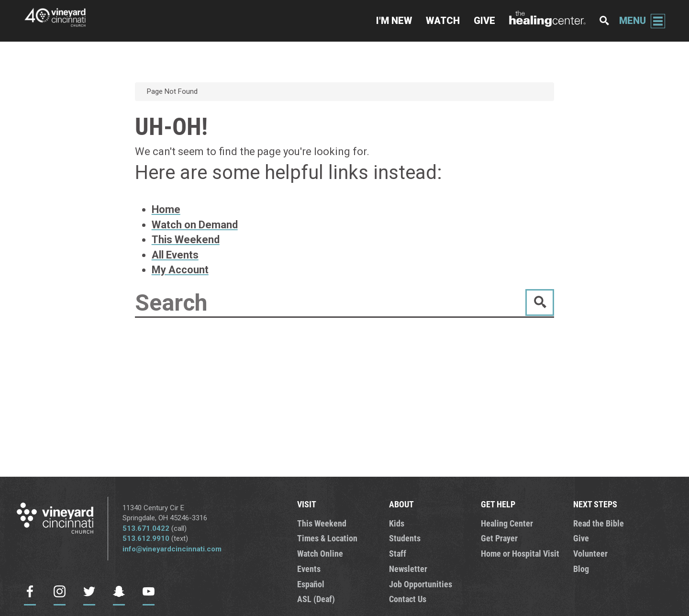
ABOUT (401, 504)
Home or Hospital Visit (520, 553)
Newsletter (408, 569)
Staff (398, 553)
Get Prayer (499, 538)
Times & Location (327, 538)
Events (309, 569)
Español (311, 584)
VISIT (307, 504)
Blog (581, 569)
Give (484, 21)
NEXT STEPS (595, 504)
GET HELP (498, 504)
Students (405, 538)
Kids (397, 523)
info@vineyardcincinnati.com (172, 549)
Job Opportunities (421, 584)
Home (166, 209)
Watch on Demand (195, 225)
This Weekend (186, 240)
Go (540, 302)
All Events (175, 255)
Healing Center (507, 523)
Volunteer (590, 553)
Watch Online (320, 553)
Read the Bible (599, 523)
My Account (180, 270)
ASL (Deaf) (316, 599)
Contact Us (408, 599)
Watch (443, 21)
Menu (633, 21)
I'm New (394, 21)
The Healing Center (547, 21)
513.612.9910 (146, 538)
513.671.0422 (146, 528)
